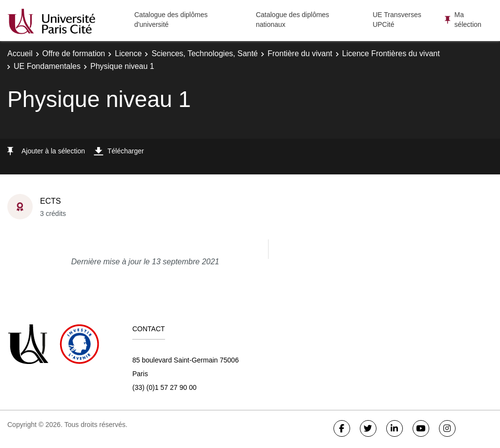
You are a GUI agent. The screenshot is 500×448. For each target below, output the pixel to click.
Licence (128, 53)
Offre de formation (74, 53)
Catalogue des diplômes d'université (171, 20)
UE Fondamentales (47, 66)
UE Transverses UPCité (397, 20)
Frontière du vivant (300, 53)
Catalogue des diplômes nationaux (292, 20)
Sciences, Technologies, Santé (205, 53)
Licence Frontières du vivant (391, 53)
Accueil (20, 53)
